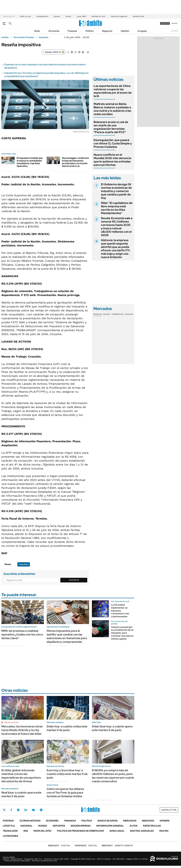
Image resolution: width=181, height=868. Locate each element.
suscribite (165, 23)
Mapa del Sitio (42, 831)
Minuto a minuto (11, 722)
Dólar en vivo (25, 16)
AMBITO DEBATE (117, 846)
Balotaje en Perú (98, 16)
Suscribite (74, 580)
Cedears (129, 314)
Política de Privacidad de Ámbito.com (80, 831)
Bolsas (107, 314)
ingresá (174, 23)
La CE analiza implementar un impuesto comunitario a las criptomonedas (120, 611)
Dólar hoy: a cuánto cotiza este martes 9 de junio (67, 728)
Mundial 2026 (139, 16)
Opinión (125, 31)
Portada (8, 821)
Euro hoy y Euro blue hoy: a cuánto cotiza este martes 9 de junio (67, 774)
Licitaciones (10, 836)
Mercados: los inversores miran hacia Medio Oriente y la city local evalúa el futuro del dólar (22, 730)
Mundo (43, 826)
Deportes (59, 826)
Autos (133, 826)
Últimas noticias (30, 821)
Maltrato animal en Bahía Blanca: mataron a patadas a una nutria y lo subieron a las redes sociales (112, 109)
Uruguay (142, 31)
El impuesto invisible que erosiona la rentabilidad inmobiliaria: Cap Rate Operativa (30, 162)
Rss (26, 831)
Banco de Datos (108, 821)
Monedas (98, 314)
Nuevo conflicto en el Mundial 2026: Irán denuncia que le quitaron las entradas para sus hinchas (112, 160)
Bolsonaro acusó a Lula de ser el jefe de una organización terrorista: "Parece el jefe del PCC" (111, 127)
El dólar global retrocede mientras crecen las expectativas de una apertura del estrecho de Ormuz (21, 776)
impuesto (44, 37)
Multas (164, 831)
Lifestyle (9, 826)
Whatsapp (41, 810)
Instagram (18, 810)
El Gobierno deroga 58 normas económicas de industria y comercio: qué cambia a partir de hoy (116, 191)
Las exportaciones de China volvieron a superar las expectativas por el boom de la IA (113, 91)
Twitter (4, 810)
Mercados (130, 821)
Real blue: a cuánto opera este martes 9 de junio (21, 794)
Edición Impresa (81, 826)
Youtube (33, 810)
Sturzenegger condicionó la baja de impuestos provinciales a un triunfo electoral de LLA (75, 162)
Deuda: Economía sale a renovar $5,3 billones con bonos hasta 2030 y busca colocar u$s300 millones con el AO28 (117, 227)
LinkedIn (26, 810)
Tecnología (10, 831)
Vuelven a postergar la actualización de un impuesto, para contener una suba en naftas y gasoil (122, 633)
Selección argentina (119, 16)
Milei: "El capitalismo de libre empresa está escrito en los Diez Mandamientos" (117, 208)
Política (90, 31)
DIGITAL (59, 846)
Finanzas (72, 31)
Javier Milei (81, 16)
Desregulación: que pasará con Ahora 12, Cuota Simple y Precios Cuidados (113, 143)
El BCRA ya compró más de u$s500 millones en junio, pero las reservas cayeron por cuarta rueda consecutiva (113, 776)
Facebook (11, 810)
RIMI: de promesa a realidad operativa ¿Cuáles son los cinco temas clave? (22, 634)
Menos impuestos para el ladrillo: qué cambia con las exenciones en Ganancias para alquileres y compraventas (67, 636)
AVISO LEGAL (117, 831)
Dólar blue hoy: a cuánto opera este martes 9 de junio (112, 728)
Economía (54, 31)
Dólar (37, 31)
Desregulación (42, 16)
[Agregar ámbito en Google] (54, 52)
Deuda (68, 16)
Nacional (27, 826)
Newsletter (174, 31)
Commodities (118, 314)
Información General (110, 826)
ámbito (5, 37)
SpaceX (57, 16)
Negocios (107, 31)
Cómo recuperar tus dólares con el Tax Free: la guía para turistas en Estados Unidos (65, 793)
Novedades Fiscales (24, 37)
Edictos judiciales (142, 831)
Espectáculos (152, 826)
